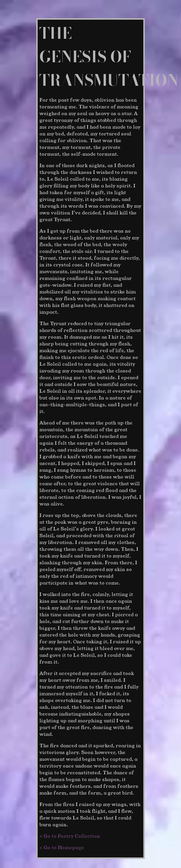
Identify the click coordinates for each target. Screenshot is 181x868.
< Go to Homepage (62, 848)
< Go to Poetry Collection (70, 836)
